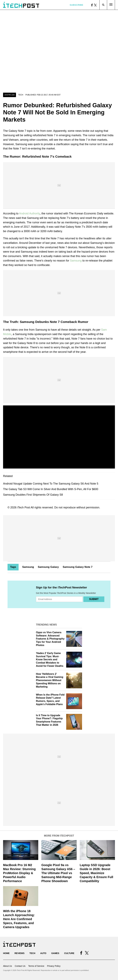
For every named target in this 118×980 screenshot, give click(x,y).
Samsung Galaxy (48, 567)
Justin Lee (10, 95)
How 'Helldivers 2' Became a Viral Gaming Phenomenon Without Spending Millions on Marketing (50, 680)
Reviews (19, 953)
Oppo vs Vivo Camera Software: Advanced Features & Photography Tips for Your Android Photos (50, 639)
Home (6, 953)
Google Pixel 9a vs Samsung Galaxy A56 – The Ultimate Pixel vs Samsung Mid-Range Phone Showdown (58, 873)
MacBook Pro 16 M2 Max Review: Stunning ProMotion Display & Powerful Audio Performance (19, 873)
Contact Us (20, 966)
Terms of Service (36, 966)
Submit (94, 599)
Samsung (76, 261)
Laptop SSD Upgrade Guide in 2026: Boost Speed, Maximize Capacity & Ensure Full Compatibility (96, 873)
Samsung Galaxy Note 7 (78, 567)
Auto (43, 953)
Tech (21, 95)
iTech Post (24, 507)
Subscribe (76, 5)
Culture (69, 953)
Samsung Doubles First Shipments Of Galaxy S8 (33, 495)
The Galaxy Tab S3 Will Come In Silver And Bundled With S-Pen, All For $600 (51, 489)
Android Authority (29, 213)
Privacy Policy (54, 966)
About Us (8, 966)
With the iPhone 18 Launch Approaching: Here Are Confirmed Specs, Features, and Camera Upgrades (19, 919)
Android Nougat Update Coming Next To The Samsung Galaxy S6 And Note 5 (51, 484)
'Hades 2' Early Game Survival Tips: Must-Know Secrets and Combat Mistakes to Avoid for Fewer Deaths (50, 660)
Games (55, 953)
